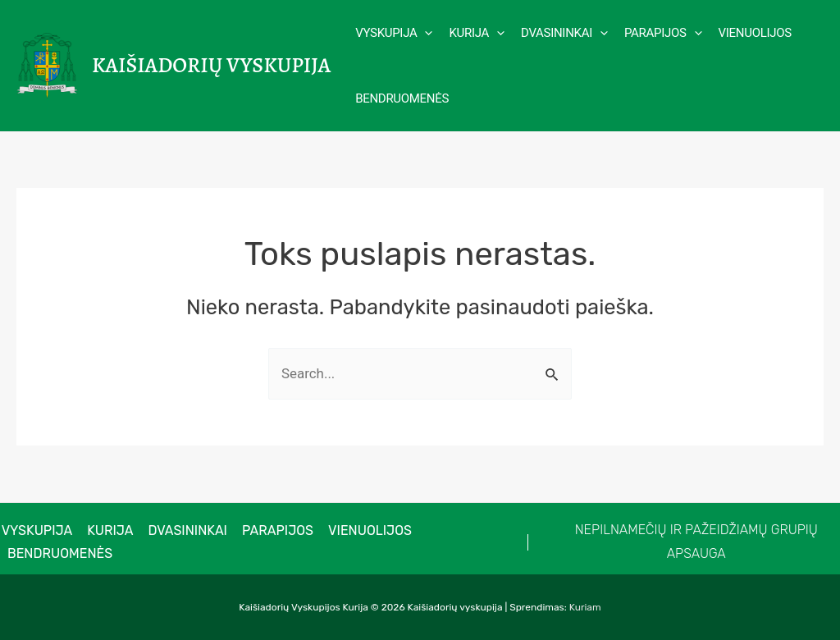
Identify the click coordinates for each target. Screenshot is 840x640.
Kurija (107, 530)
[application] (425, 33)
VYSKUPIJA (36, 530)
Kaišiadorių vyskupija (211, 65)
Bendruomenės (59, 553)
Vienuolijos (363, 530)
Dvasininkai (183, 530)
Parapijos (271, 530)
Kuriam (585, 607)
